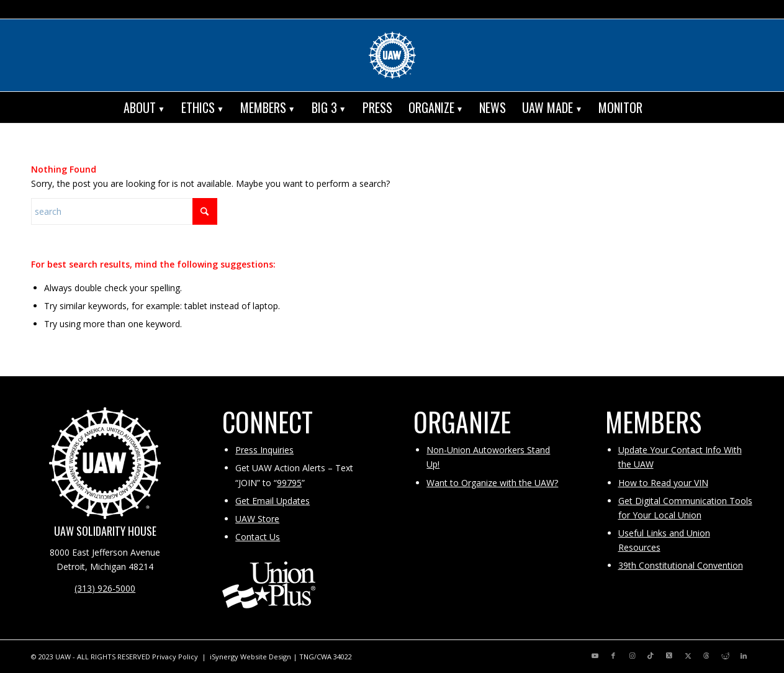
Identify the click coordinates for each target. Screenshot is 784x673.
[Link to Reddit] (725, 656)
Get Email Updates (273, 501)
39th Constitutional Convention (681, 565)
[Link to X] (669, 656)
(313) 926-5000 (105, 588)
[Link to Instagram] (632, 656)
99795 (289, 483)
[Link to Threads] (706, 656)
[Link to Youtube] (595, 656)
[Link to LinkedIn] (744, 656)
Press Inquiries (264, 450)
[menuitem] (144, 107)
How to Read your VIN (663, 483)
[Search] (660, 107)
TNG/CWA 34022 (326, 657)
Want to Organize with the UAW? (492, 483)
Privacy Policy (175, 657)
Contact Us (258, 537)
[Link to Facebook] (613, 656)
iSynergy (224, 657)
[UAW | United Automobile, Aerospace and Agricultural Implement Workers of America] (392, 55)
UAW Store (257, 519)
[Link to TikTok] (651, 656)
